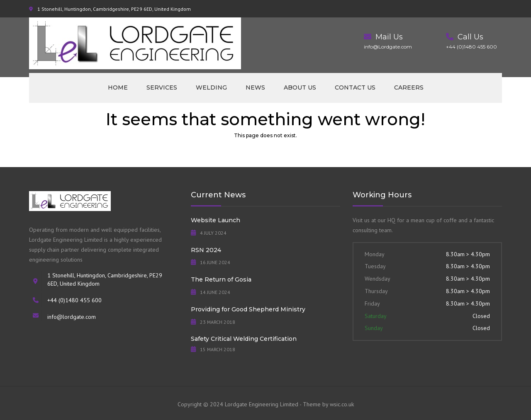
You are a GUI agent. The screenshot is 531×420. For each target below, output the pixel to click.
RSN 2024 (206, 250)
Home (118, 87)
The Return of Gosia (221, 279)
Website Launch (216, 220)
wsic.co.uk (342, 404)
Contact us (355, 87)
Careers (409, 87)
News (255, 87)
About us (300, 87)
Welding (211, 87)
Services (162, 87)
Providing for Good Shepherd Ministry (248, 309)
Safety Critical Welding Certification (244, 339)
